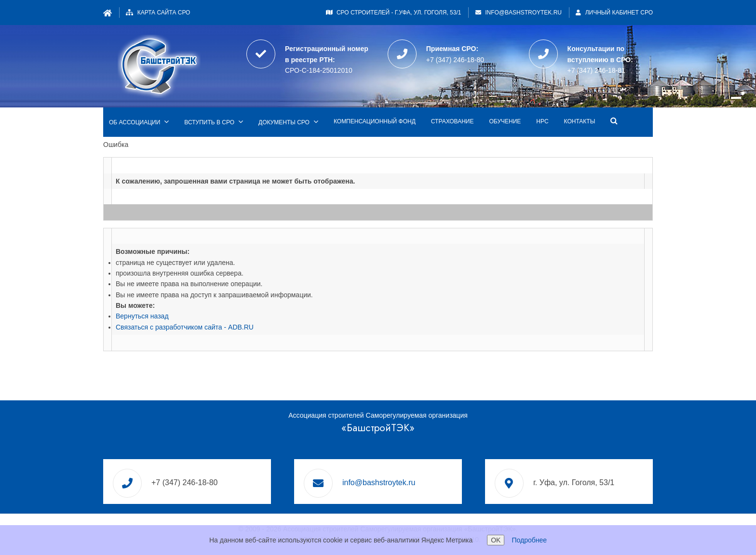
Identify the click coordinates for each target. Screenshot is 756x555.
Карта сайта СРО (164, 13)
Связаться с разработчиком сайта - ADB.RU (185, 327)
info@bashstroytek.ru (523, 13)
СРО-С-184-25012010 (319, 70)
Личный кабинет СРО (614, 13)
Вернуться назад (142, 316)
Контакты (580, 121)
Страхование (452, 121)
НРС (542, 121)
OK (496, 540)
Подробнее (529, 540)
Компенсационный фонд (375, 121)
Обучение (505, 121)
